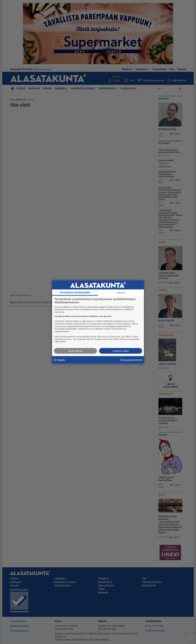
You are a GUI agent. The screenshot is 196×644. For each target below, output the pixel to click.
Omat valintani (75, 351)
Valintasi (121, 293)
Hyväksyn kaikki (121, 351)
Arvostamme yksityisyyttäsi (75, 292)
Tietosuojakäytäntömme (131, 360)
